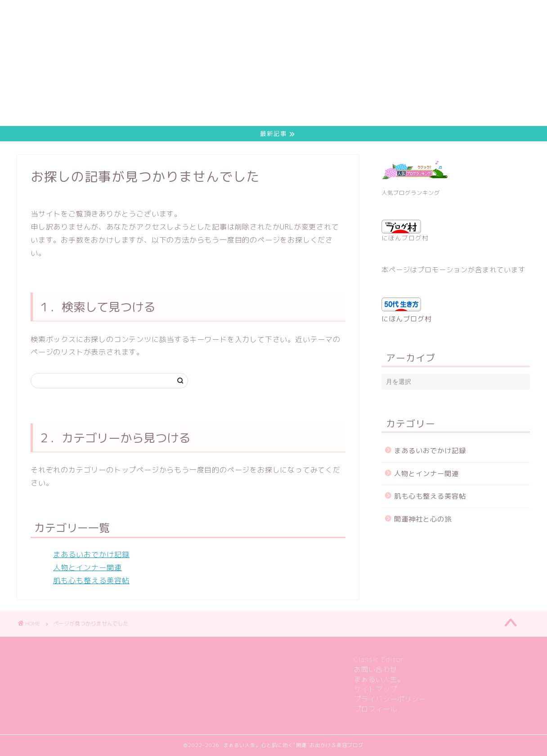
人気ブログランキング (411, 193)
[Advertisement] (266, 63)
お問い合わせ (376, 669)
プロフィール (376, 709)
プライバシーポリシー (390, 699)
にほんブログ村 (405, 231)
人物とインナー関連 (87, 568)
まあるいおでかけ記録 (91, 555)
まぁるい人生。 (379, 679)
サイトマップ (376, 689)
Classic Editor (379, 659)
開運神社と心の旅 (423, 519)
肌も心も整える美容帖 (91, 580)
